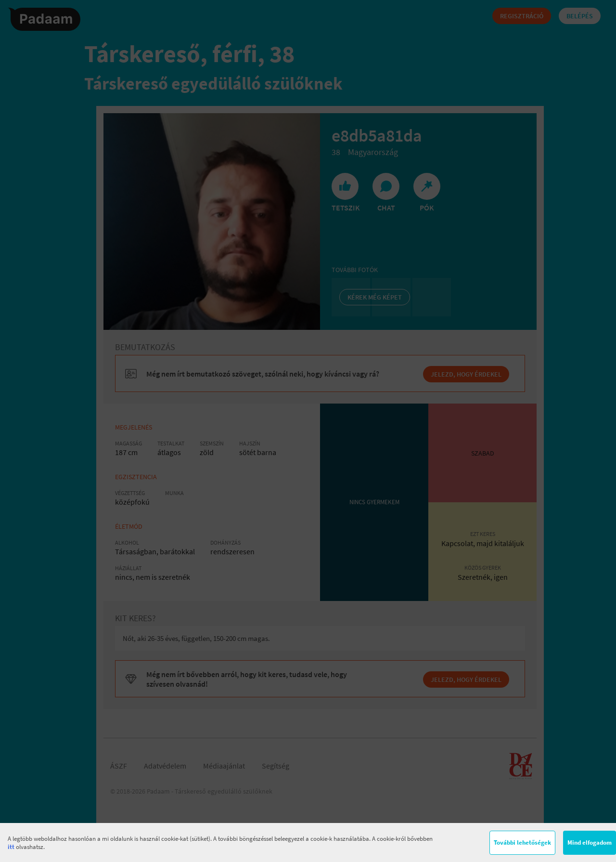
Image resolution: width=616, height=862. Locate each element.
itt (11, 847)
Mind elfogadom (590, 842)
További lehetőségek (522, 842)
